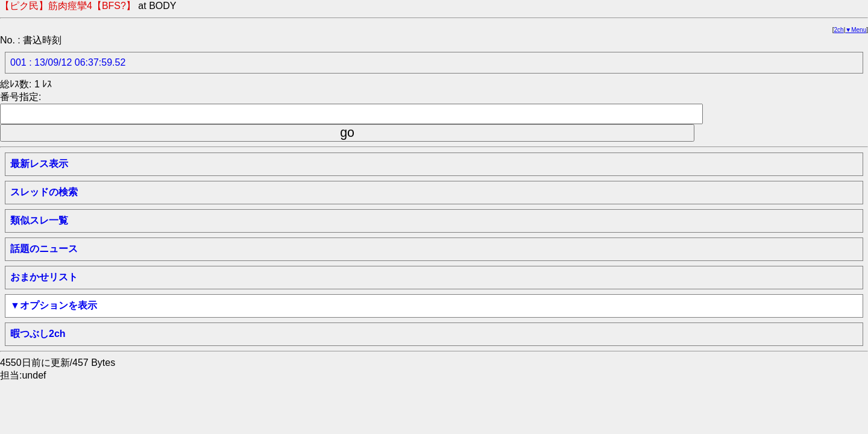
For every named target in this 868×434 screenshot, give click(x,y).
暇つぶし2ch (38, 334)
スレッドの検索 (44, 192)
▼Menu (856, 30)
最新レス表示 (39, 164)
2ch (839, 30)
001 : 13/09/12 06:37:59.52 (68, 62)
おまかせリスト (44, 277)
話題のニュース (44, 249)
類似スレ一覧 (39, 220)
